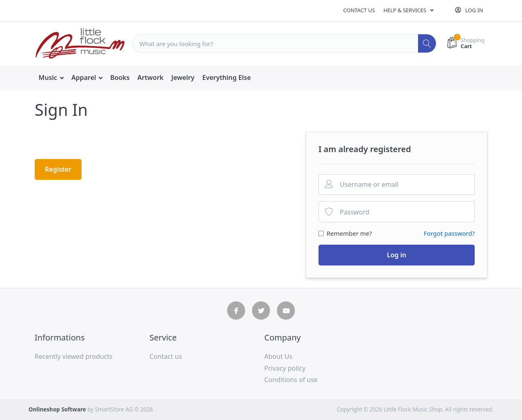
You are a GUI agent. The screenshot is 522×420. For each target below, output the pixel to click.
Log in (397, 255)
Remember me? (349, 233)
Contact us (359, 10)
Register (58, 169)
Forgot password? (449, 233)
